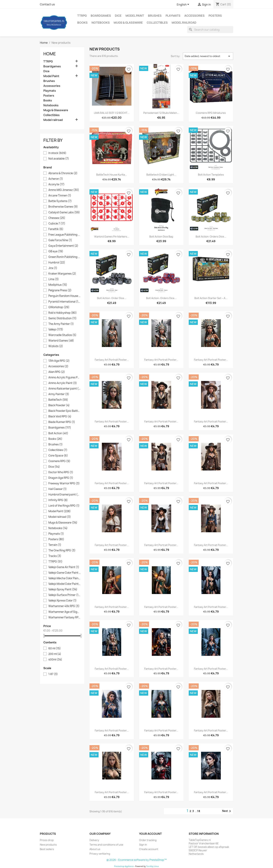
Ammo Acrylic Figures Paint (65, 378)
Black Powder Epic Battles (65, 411)
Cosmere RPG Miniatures (211, 113)
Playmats (173, 16)
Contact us (47, 4)
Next (227, 811)
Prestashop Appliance (124, 866)
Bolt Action (58, 433)
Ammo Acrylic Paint (63, 383)
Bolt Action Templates (211, 175)
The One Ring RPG (62, 550)
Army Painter (59, 394)
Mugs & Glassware (128, 23)
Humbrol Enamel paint (65, 495)
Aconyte (56, 184)
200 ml (55, 654)
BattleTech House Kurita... (112, 175)
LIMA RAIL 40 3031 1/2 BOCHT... (112, 113)
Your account (150, 834)
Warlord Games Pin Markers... (112, 237)
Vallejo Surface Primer (65, 595)
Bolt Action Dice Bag (161, 237)
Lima (54, 279)
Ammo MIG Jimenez (64, 190)
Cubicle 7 (57, 224)
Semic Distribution (63, 318)
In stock (57, 153)
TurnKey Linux (153, 866)
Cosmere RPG (59, 461)
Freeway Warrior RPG (64, 483)
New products (48, 845)
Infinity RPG (58, 500)
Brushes (155, 16)
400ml (55, 660)
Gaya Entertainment (63, 246)
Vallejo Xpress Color (63, 601)
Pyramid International (65, 302)
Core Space (58, 456)
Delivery (94, 840)
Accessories (194, 16)
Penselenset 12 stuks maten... (161, 113)
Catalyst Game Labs (64, 212)
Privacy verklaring (100, 854)
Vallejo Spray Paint (63, 589)
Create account (149, 849)
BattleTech (58, 400)
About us (95, 849)
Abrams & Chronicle (63, 173)
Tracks (55, 556)
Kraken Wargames (62, 274)
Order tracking (148, 840)
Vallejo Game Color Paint (65, 573)
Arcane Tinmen (60, 196)
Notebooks (101, 23)
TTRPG (82, 16)
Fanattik (56, 229)
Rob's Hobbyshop (63, 313)
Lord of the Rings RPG (64, 506)
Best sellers (47, 849)
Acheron (56, 179)
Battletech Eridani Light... (161, 175)
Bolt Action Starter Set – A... (211, 298)
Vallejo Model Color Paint (65, 584)
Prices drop (47, 840)
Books (82, 23)
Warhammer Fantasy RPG (65, 617)
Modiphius (58, 285)
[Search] (210, 30)
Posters (215, 16)
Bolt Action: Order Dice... (112, 298)
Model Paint (135, 16)
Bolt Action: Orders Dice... (211, 237)
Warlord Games (61, 341)
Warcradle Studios (62, 335)
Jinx (53, 268)
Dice (118, 16)
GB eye (56, 251)
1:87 (53, 674)
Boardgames (101, 16)
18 (199, 811)
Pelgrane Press (60, 290)
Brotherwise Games (63, 207)
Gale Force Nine (60, 240)
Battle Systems (60, 201)
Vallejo (56, 330)
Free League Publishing (65, 235)
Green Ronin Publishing (65, 257)
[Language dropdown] (184, 5)
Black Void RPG (60, 417)
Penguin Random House (65, 296)
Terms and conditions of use (106, 845)
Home (50, 54)
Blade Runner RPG (62, 422)
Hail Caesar (58, 489)
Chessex (57, 218)
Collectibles (157, 23)
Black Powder (59, 405)
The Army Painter (61, 324)
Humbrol (57, 263)
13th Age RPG (59, 361)
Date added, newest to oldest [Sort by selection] (208, 56)
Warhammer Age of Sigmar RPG (65, 612)
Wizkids (56, 346)
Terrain (55, 545)
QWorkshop (59, 307)
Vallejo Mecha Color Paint (65, 578)
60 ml (55, 648)
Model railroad (184, 23)
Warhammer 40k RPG (64, 606)
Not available (59, 159)
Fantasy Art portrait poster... (112, 360)
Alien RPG (57, 372)
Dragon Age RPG (61, 478)
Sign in (143, 845)
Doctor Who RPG (61, 472)
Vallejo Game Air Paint (64, 567)
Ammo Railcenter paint (65, 389)
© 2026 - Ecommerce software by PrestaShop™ (137, 860)
